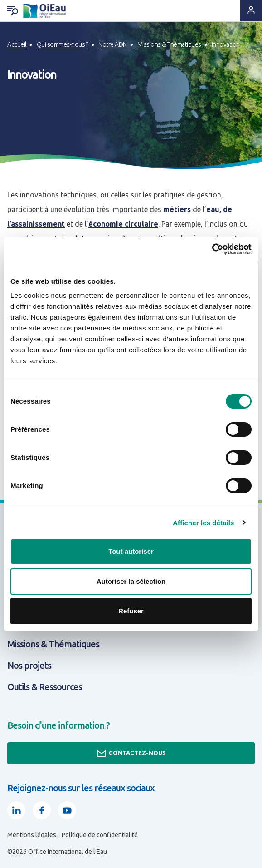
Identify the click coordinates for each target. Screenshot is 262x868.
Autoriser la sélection (131, 581)
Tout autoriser (131, 551)
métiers (177, 209)
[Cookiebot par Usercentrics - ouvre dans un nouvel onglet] (212, 249)
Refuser (131, 611)
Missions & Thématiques (169, 44)
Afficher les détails (203, 523)
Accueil (17, 44)
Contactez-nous (131, 753)
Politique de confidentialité (100, 835)
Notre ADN (113, 44)
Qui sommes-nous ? (63, 44)
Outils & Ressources (45, 687)
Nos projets (29, 665)
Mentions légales (32, 835)
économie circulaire (123, 224)
